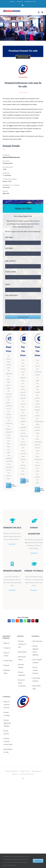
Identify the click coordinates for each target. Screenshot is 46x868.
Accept (38, 861)
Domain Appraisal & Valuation (7, 723)
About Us (7, 643)
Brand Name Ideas (37, 687)
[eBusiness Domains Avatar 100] (23, 66)
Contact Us (7, 648)
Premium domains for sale (27, 774)
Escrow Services (6, 732)
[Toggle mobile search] (39, 12)
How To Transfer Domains (35, 670)
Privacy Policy (8, 660)
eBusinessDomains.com (12, 771)
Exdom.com (15, 774)
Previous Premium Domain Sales (8, 741)
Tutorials (7, 665)
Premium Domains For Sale (22, 644)
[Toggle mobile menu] (42, 12)
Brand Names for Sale (8, 751)
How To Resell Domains (37, 661)
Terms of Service (7, 654)
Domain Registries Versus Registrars (36, 650)
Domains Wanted (21, 666)
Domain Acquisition (22, 674)
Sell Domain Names (22, 658)
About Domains (37, 641)
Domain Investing (7, 714)
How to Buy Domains (36, 679)
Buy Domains (22, 652)
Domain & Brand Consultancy (22, 683)
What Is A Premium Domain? (7, 705)
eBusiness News (7, 672)
